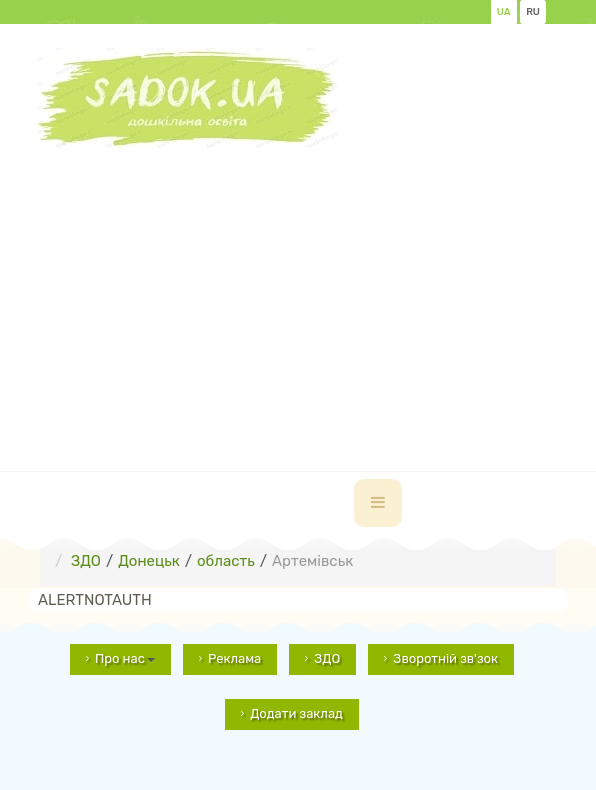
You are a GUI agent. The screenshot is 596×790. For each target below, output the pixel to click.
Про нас (125, 658)
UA (504, 12)
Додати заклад (296, 713)
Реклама (234, 658)
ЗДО (327, 658)
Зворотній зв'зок (445, 658)
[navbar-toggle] (378, 503)
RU (533, 12)
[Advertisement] (317, 288)
